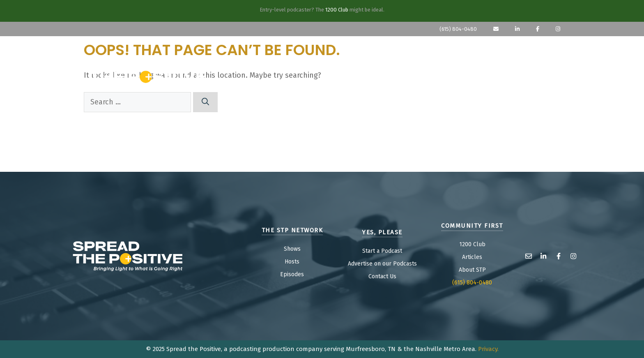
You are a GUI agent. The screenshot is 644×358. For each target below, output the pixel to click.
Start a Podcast (382, 251)
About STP (472, 270)
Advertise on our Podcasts (382, 264)
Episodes (292, 274)
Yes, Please (444, 74)
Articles (472, 257)
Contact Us (382, 276)
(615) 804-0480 (458, 29)
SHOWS (388, 74)
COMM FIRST (520, 74)
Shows (292, 249)
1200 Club (337, 10)
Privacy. (488, 349)
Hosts (292, 262)
